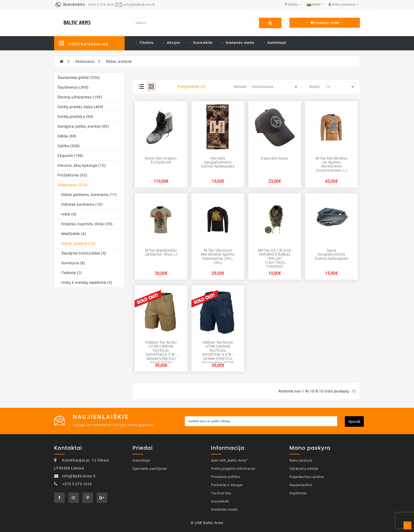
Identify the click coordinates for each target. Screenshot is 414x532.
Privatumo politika (225, 477)
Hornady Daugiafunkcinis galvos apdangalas (218, 162)
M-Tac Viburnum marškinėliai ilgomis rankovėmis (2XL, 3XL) (218, 256)
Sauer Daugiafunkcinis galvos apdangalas (331, 254)
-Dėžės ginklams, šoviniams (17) (87, 195)
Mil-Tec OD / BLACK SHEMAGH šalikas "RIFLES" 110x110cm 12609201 (275, 258)
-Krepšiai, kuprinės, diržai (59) (85, 224)
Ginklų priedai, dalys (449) (81, 107)
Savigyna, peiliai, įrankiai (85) (83, 126)
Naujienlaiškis (301, 485)
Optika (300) (69, 146)
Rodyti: (315, 87)
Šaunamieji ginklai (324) (79, 78)
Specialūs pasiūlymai (150, 469)
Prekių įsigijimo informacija (233, 469)
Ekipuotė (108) (70, 156)
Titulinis (147, 43)
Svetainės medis (240, 43)
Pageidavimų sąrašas (307, 477)
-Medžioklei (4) (72, 234)
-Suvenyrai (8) (71, 263)
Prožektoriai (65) (72, 175)
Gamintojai (277, 43)
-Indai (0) (67, 214)
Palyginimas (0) (192, 87)
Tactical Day (221, 493)
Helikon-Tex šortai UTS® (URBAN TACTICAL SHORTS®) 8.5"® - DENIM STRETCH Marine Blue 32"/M (218, 353)
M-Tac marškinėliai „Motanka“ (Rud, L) (161, 252)
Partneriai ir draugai (227, 485)
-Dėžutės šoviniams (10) (80, 204)
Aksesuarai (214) (73, 185)
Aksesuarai (85, 61)
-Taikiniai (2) (70, 273)
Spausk (354, 421)
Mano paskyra (301, 460)
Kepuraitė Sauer (275, 158)
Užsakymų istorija (304, 469)
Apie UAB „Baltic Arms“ (229, 460)
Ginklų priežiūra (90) (76, 117)
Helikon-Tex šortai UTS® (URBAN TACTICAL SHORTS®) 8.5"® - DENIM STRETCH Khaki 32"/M (161, 353)
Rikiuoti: (241, 87)
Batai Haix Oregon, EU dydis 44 (161, 160)
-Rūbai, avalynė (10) (77, 243)
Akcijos (173, 43)
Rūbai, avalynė (119, 61)
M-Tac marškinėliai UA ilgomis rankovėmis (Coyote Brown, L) (331, 164)
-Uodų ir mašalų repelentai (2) (85, 282)
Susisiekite (203, 43)
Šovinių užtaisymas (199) (80, 97)
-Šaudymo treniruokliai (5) (82, 253)
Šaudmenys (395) (73, 87)
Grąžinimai (298, 493)
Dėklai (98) (67, 136)
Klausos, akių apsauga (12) (82, 165)
